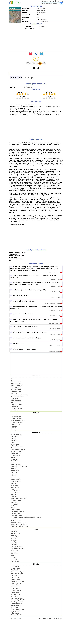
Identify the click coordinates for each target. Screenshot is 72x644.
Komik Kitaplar (15, 577)
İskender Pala (15, 537)
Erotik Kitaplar (15, 566)
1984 (12, 442)
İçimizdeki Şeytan (16, 482)
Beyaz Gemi (14, 485)
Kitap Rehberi (36, 433)
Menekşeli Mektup (16, 386)
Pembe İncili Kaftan (17, 513)
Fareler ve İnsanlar (16, 500)
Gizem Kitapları (15, 594)
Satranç (13, 476)
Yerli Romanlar (41, 10)
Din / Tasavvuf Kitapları (18, 598)
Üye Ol (32, 78)
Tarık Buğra (14, 558)
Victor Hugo (14, 559)
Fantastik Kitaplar (16, 591)
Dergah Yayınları (41, 13)
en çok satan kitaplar (17, 419)
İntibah (13, 463)
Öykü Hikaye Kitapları (17, 574)
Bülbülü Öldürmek (16, 465)
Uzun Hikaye (14, 393)
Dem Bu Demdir (15, 410)
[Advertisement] (36, 40)
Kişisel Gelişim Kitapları (18, 581)
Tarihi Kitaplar (15, 570)
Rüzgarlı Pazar (15, 388)
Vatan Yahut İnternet (17, 384)
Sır (12, 378)
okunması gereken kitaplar (19, 420)
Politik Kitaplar (15, 613)
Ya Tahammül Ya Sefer (17, 397)
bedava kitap (14, 426)
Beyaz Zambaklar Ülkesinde (19, 467)
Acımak (13, 438)
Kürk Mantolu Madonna (18, 512)
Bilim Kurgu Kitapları (17, 602)
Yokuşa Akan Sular (16, 391)
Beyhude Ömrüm (16, 401)
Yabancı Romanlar (16, 583)
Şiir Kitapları (14, 607)
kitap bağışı (14, 430)
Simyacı (13, 508)
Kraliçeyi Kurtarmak (17, 453)
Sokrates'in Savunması (18, 446)
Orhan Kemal (15, 550)
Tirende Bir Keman (16, 408)
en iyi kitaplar (15, 415)
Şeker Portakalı (15, 510)
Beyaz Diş (14, 497)
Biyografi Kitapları (16, 611)
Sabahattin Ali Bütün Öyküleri (19, 526)
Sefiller (13, 506)
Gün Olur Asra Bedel (17, 435)
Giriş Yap (27, 78)
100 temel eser (15, 424)
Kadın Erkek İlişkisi (16, 604)
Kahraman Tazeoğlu (17, 546)
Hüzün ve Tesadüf (16, 389)
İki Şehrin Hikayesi (16, 478)
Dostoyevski (14, 541)
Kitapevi (23, 96)
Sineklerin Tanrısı (16, 470)
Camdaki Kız (14, 440)
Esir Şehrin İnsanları (17, 515)
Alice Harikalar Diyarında (18, 450)
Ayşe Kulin (14, 535)
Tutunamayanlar (16, 437)
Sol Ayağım (14, 502)
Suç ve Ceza (14, 504)
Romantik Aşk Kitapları (17, 572)
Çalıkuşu (13, 457)
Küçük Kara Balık (16, 461)
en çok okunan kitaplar (17, 422)
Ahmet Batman (15, 533)
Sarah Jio (14, 556)
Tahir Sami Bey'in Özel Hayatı (19, 395)
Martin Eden (14, 519)
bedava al (42, 26)
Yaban (13, 489)
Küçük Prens (15, 493)
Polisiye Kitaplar (15, 579)
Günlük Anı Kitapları (16, 615)
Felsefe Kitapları (16, 589)
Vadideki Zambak (16, 480)
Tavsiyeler (36, 413)
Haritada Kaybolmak (17, 452)
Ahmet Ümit (14, 531)
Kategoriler (36, 564)
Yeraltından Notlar (16, 521)
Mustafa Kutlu (41, 8)
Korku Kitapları (15, 587)
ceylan (46, 303)
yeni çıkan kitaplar (16, 417)
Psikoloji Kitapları (16, 592)
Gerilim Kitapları (15, 596)
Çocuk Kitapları (15, 568)
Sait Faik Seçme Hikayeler (18, 523)
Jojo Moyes (14, 544)
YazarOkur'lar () (23, 92)
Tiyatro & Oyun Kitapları (18, 609)
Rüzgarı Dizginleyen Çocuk (19, 525)
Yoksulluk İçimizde (16, 404)
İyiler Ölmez (14, 399)
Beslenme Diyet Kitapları (18, 600)
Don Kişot (14, 468)
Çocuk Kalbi (14, 459)
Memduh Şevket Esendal (18, 548)
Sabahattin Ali (15, 554)
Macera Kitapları (16, 585)
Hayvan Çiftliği (15, 444)
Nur (12, 380)
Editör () (49, 92)
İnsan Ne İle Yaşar (16, 491)
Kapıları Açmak (15, 406)
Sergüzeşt (14, 483)
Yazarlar (36, 529)
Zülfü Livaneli (15, 561)
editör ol (13, 428)
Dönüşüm (14, 495)
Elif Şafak (14, 543)
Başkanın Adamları (16, 382)
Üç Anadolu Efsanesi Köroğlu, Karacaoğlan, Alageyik (26, 517)
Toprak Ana (14, 472)
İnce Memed (15, 474)
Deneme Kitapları (16, 606)
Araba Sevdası (15, 487)
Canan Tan (14, 539)
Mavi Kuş (13, 403)
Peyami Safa (14, 552)
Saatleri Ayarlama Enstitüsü (19, 498)
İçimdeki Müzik (15, 455)
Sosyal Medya (49, 96)
